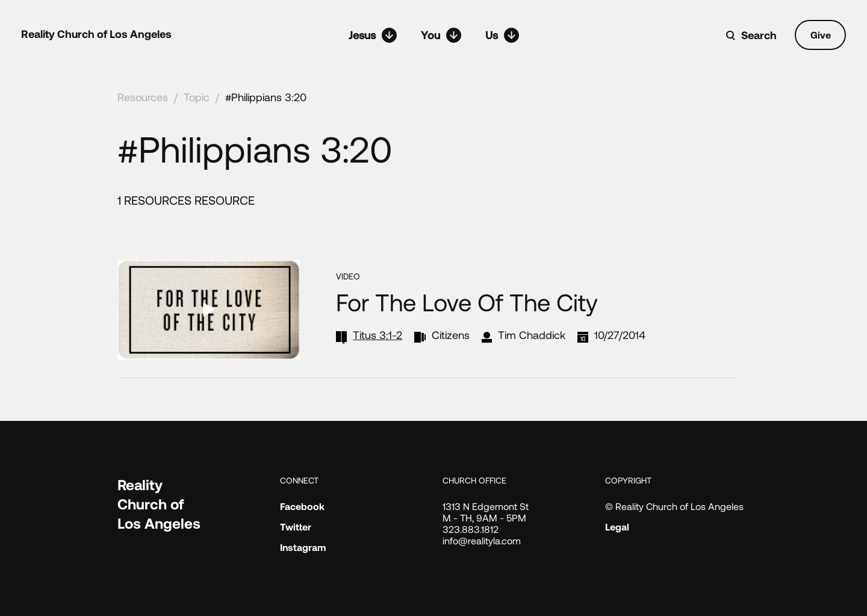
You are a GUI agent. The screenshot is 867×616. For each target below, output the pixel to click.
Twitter (296, 527)
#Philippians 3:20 (266, 97)
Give (821, 35)
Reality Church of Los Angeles (96, 34)
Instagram (303, 547)
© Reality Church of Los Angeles (674, 506)
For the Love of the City (467, 302)
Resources (143, 97)
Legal (617, 527)
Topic (197, 97)
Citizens (451, 335)
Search (759, 35)
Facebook (302, 506)
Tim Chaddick (532, 335)
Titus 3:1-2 (378, 335)
